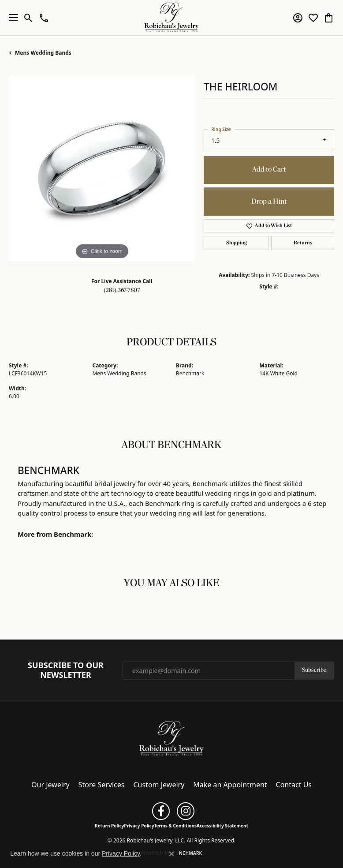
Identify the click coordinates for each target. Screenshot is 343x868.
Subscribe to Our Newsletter (66, 670)
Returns (303, 243)
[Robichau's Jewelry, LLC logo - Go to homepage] (172, 18)
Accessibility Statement (222, 826)
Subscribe (314, 670)
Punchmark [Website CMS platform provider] (188, 853)
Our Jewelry (50, 785)
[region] (102, 168)
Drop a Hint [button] (269, 202)
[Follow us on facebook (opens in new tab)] (161, 811)
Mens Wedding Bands (43, 53)
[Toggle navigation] (11, 18)
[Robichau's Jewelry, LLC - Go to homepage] (171, 738)
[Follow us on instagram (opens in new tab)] (186, 811)
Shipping (237, 243)
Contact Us (294, 785)
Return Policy (109, 826)
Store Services (102, 785)
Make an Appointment (230, 785)
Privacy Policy (139, 826)
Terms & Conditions (175, 826)
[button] (28, 18)
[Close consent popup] (171, 854)
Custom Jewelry (159, 785)
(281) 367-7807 (122, 290)
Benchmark (190, 373)
